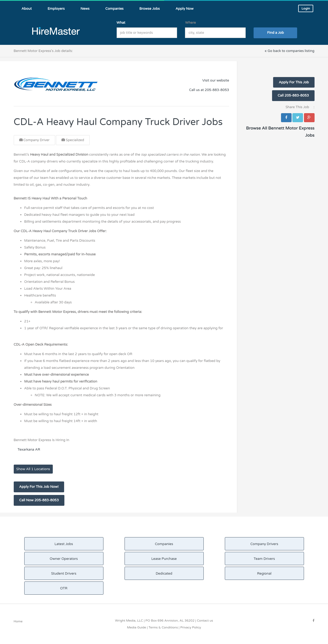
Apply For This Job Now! (39, 487)
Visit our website (216, 80)
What (121, 23)
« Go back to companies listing (290, 51)
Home (18, 621)
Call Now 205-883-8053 (39, 500)
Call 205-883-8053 (293, 96)
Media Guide (136, 627)
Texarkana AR (29, 450)
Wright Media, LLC (129, 621)
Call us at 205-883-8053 (209, 90)
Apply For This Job (294, 82)
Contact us (205, 621)
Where (190, 23)
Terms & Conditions (163, 627)
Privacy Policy (191, 627)
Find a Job (275, 33)
